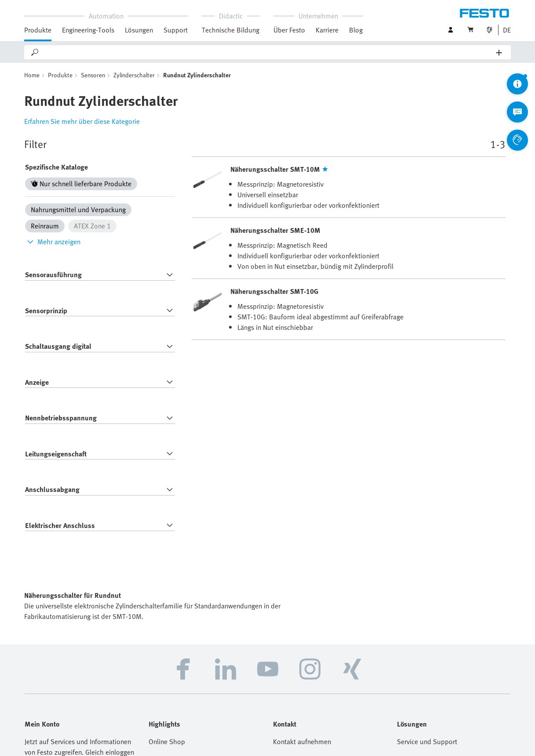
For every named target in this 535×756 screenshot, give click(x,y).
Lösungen (139, 30)
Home (32, 75)
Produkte (38, 30)
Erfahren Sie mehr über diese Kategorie (82, 121)
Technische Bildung (231, 30)
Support (176, 30)
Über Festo (289, 30)
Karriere (327, 30)
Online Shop (167, 742)
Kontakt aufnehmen (302, 742)
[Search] (268, 52)
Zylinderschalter (134, 75)
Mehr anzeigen (53, 242)
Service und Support (427, 742)
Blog (356, 30)
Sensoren (93, 75)
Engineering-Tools (88, 30)
